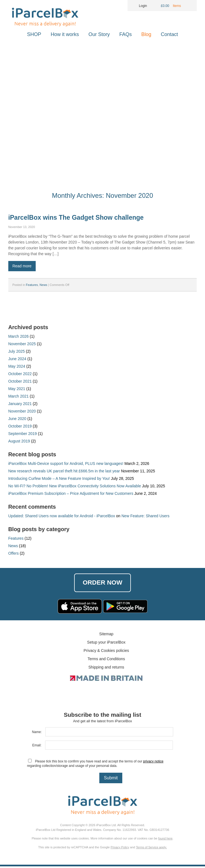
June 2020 (17, 419)
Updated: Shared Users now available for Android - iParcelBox (62, 516)
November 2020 (22, 411)
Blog (146, 34)
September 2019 (23, 434)
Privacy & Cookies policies (106, 652)
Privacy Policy (120, 849)
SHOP (34, 34)
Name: (37, 734)
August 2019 (19, 441)
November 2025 (22, 344)
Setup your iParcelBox (106, 644)
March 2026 (19, 336)
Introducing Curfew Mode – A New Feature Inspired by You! (59, 478)
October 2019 (20, 426)
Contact (169, 34)
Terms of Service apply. (152, 849)
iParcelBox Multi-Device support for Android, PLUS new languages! (66, 464)
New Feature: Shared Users (146, 516)
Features (32, 285)
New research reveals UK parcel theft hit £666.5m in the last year (64, 471)
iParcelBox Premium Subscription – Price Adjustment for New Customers (71, 493)
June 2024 (17, 359)
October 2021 (20, 381)
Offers (14, 553)
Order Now (103, 583)
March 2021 (19, 396)
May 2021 (17, 389)
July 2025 (17, 351)
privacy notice (153, 763)
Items (177, 6)
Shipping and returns (106, 669)
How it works (65, 34)
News (43, 285)
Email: (37, 747)
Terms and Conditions (106, 660)
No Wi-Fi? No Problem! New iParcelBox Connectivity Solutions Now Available (75, 486)
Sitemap (106, 636)
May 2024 (17, 366)
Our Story (99, 34)
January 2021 (20, 404)
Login (139, 6)
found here (165, 840)
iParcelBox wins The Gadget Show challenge (76, 217)
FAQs (125, 34)
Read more (22, 266)
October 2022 (20, 374)
